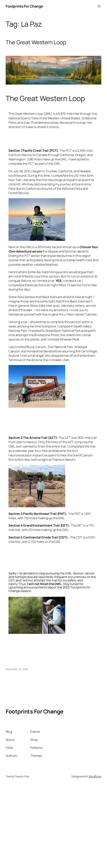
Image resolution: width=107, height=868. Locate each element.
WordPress (95, 776)
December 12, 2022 (17, 669)
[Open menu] (99, 6)
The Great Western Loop (36, 42)
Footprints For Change (24, 6)
